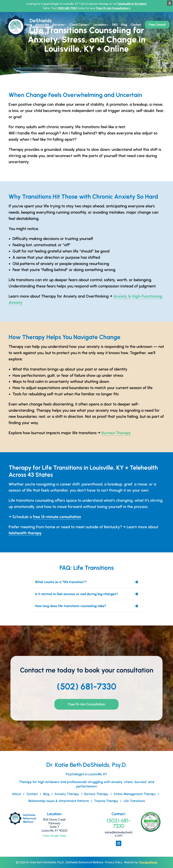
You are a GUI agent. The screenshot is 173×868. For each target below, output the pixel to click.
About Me (42, 25)
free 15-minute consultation (57, 517)
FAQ (115, 25)
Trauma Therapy (106, 801)
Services (58, 25)
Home (28, 25)
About (17, 794)
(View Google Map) (54, 836)
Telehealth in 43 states (132, 4)
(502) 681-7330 (67, 8)
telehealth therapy (25, 533)
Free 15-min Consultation (87, 704)
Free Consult (157, 25)
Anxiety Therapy (67, 794)
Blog (124, 25)
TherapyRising (148, 862)
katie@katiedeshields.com (119, 834)
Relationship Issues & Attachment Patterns (59, 801)
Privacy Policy (114, 862)
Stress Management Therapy (135, 794)
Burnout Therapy (116, 433)
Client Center (79, 25)
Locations (100, 25)
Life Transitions (134, 801)
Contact (136, 25)
